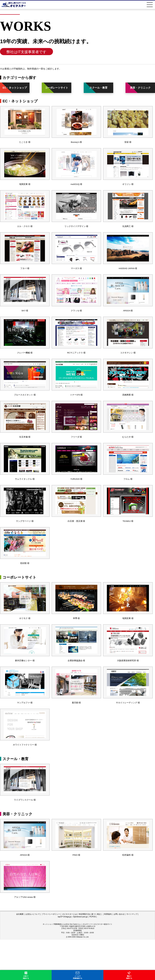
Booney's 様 (76, 144)
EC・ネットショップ (15, 88)
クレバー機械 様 (25, 366)
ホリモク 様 (25, 645)
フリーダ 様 (76, 455)
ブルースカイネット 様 (25, 410)
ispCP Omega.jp (64, 957)
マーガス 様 (76, 277)
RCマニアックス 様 (76, 366)
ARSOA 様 (128, 322)
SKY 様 (25, 322)
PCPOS (92, 957)
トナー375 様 (76, 410)
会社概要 (20, 955)
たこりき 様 (25, 144)
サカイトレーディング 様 (128, 734)
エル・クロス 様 (25, 233)
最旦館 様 (76, 734)
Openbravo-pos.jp (80, 957)
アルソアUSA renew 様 (25, 938)
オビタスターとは (69, 955)
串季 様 (76, 645)
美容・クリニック (140, 88)
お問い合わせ (119, 955)
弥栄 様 (128, 144)
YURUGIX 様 (76, 499)
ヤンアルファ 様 (25, 734)
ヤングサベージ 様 (25, 544)
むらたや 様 (128, 455)
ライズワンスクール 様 (25, 836)
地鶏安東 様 (25, 189)
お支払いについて (33, 955)
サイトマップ (132, 955)
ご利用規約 (107, 955)
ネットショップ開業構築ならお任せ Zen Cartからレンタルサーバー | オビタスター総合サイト (78, 965)
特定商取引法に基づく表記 (90, 955)
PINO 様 (76, 893)
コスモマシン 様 (128, 366)
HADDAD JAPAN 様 (128, 277)
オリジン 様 (128, 189)
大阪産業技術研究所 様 (128, 690)
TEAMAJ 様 (128, 544)
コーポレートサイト (57, 88)
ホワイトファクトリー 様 (25, 778)
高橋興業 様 (128, 410)
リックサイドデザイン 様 (76, 233)
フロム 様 (128, 499)
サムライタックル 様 (25, 499)
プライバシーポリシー (51, 955)
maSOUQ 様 (76, 189)
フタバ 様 (25, 277)
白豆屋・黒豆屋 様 (76, 544)
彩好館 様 (25, 588)
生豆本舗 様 (25, 455)
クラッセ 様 (76, 322)
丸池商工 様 (128, 233)
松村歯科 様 (128, 893)
